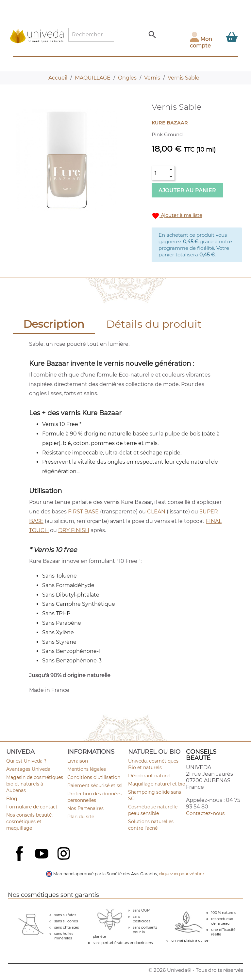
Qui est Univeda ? (26, 761)
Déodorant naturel (149, 776)
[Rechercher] (91, 35)
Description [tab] (54, 324)
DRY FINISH (74, 530)
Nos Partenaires (85, 808)
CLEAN (156, 512)
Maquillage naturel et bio (157, 784)
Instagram (64, 854)
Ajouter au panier (187, 190)
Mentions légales (87, 769)
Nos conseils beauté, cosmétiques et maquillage (29, 822)
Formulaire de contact (32, 807)
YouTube (42, 854)
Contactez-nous (205, 813)
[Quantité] (159, 173)
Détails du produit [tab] (154, 324)
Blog (12, 799)
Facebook (20, 861)
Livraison (78, 761)
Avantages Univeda (28, 769)
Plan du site (81, 817)
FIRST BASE (83, 512)
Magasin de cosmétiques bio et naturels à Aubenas (35, 784)
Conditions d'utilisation (94, 777)
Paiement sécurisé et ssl (95, 786)
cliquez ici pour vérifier (182, 874)
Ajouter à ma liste (177, 216)
